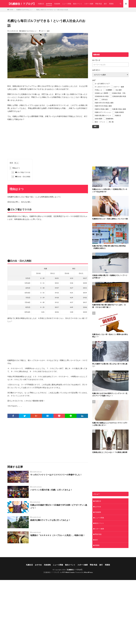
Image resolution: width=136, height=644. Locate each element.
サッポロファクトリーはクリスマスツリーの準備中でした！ (56, 475)
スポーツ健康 (89, 4)
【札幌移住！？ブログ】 (22, 4)
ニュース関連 (67, 4)
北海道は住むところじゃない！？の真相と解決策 (110, 452)
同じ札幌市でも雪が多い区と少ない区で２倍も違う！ (110, 365)
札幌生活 (41, 4)
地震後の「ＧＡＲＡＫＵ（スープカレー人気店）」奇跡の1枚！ (58, 535)
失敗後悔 (57, 4)
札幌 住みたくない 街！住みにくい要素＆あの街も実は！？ (110, 336)
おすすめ (49, 4)
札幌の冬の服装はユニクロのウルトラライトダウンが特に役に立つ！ (110, 424)
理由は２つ (15, 168)
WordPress (88, 572)
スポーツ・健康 (45, 31)
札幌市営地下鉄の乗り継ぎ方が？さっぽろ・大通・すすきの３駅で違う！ (109, 306)
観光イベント (78, 4)
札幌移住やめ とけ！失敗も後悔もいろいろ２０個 (110, 219)
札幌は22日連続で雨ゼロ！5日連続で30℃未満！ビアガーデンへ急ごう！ (59, 506)
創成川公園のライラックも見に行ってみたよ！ (50, 520)
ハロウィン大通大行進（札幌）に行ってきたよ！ (51, 490)
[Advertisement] (48, 138)
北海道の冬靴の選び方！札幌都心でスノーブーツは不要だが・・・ (110, 276)
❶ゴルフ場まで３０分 (21, 172)
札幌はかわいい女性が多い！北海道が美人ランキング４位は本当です (110, 190)
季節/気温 (99, 4)
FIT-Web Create (68, 572)
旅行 (105, 4)
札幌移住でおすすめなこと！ (25, 10)
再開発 (111, 4)
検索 (95, 126)
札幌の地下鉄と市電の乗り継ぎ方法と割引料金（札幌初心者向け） (109, 247)
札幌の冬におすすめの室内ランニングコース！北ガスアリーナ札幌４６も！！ (110, 395)
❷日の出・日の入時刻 (21, 177)
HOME (11, 10)
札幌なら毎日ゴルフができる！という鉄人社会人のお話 (52, 10)
